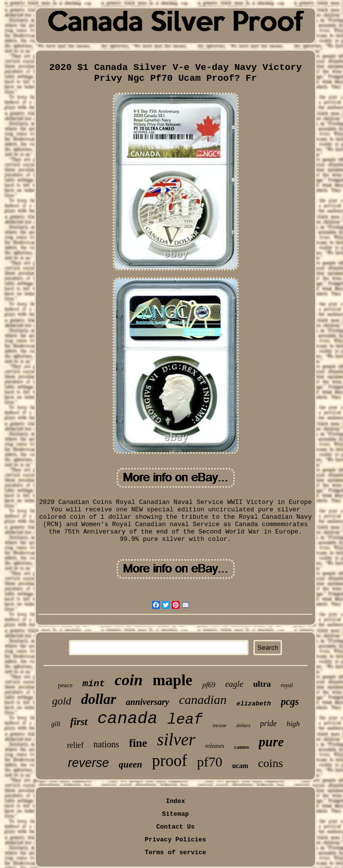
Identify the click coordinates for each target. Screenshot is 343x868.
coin (129, 680)
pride (269, 723)
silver (176, 740)
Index (175, 801)
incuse (219, 725)
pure (271, 742)
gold (62, 701)
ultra (262, 684)
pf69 (209, 685)
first (79, 722)
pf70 (209, 762)
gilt (56, 724)
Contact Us (175, 827)
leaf (185, 720)
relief (75, 745)
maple (172, 680)
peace (65, 685)
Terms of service (175, 852)
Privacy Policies (175, 840)
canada (127, 719)
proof (170, 761)
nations (106, 744)
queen (130, 764)
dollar (99, 699)
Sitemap (175, 814)
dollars (243, 725)
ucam (240, 766)
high (293, 724)
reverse (88, 763)
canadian (203, 700)
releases (215, 746)
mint (94, 684)
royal (287, 685)
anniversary (148, 702)
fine (138, 743)
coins (270, 763)
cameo (242, 747)
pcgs (290, 701)
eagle (234, 684)
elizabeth (253, 704)
